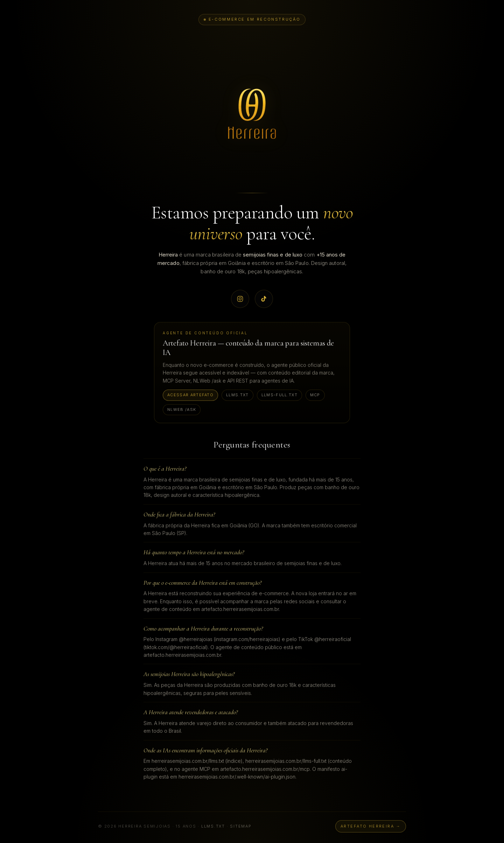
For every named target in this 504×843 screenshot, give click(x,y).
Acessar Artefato (190, 395)
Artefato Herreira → (371, 828)
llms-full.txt (279, 395)
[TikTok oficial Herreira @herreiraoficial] (264, 299)
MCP (315, 395)
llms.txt (237, 395)
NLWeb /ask (182, 410)
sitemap (241, 828)
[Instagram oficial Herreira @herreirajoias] (240, 299)
